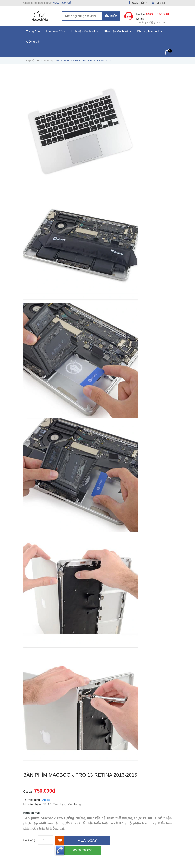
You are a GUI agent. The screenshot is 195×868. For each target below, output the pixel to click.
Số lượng (29, 840)
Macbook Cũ (56, 31)
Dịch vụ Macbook (150, 31)
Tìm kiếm (111, 16)
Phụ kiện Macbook (118, 31)
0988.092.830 (157, 14)
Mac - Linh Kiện (46, 61)
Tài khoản (161, 3)
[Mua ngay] (82, 840)
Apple (46, 800)
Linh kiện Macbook (85, 31)
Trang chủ (29, 61)
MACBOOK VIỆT (63, 3)
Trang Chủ (33, 31)
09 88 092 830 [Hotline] (129, 840)
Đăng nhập (138, 3)
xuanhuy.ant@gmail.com (151, 22)
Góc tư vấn (34, 42)
